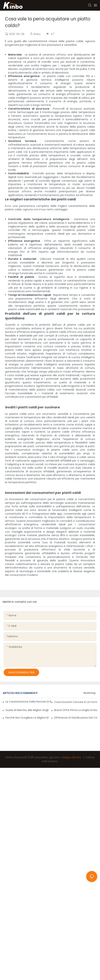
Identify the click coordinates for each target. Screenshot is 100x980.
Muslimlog (90, 693)
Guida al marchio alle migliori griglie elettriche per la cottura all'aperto (27, 710)
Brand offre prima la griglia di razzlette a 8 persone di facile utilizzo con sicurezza (76, 710)
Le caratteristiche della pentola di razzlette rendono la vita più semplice (28, 702)
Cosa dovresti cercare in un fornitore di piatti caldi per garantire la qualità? (76, 702)
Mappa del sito (72, 757)
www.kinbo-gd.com (47, 757)
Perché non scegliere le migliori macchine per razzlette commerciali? (27, 718)
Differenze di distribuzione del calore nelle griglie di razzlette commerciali (76, 718)
